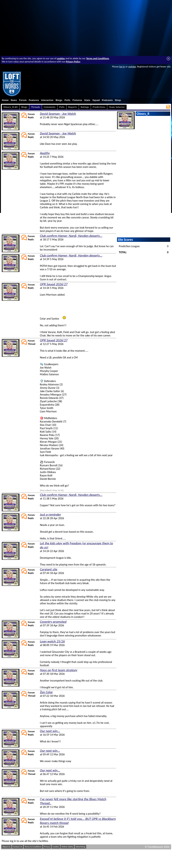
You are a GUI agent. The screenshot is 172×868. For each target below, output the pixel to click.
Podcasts (107, 100)
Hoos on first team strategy (59, 670)
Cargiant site (49, 569)
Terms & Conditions (33, 847)
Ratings (85, 107)
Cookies (56, 847)
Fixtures (77, 100)
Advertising (80, 847)
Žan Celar (46, 692)
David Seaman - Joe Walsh (58, 114)
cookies (61, 58)
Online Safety (67, 847)
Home (5, 100)
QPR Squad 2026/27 (54, 284)
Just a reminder (50, 514)
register (132, 67)
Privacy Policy (73, 62)
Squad (96, 100)
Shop (118, 100)
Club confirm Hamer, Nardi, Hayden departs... (71, 236)
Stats (87, 100)
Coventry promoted (53, 622)
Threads (35, 107)
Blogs (59, 100)
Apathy (45, 153)
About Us (6, 847)
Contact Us (18, 847)
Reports (73, 107)
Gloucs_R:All (11, 107)
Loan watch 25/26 (52, 641)
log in (122, 67)
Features (34, 100)
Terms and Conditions (98, 58)
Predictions (99, 107)
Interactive (47, 100)
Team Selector (117, 107)
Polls (67, 100)
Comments (50, 107)
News (14, 100)
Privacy (47, 847)
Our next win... (50, 731)
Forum (23, 100)
